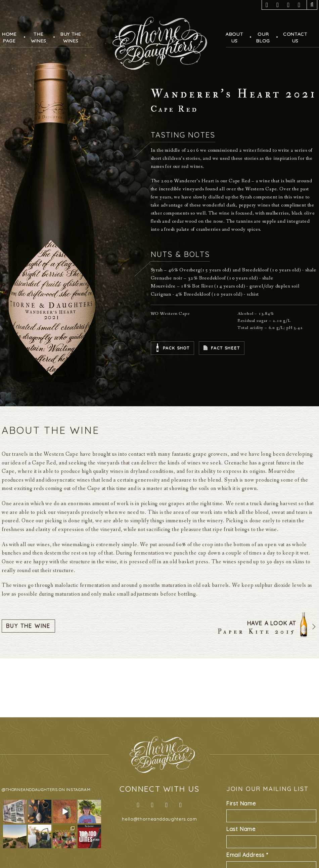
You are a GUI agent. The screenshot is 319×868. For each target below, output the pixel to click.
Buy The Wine (28, 626)
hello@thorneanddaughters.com (159, 819)
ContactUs (295, 37)
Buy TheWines (71, 37)
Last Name (241, 829)
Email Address (247, 855)
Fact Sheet (225, 348)
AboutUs (235, 37)
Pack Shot (176, 348)
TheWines (39, 37)
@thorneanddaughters (30, 789)
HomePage (9, 37)
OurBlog (263, 37)
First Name (241, 803)
